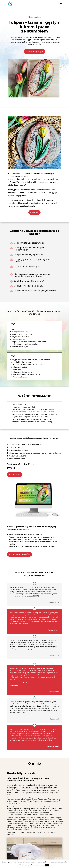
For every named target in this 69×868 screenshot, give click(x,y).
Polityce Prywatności (38, 865)
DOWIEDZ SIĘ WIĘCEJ (34, 51)
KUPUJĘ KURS (15, 475)
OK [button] (47, 865)
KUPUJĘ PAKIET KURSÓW (19, 554)
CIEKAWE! (34, 212)
